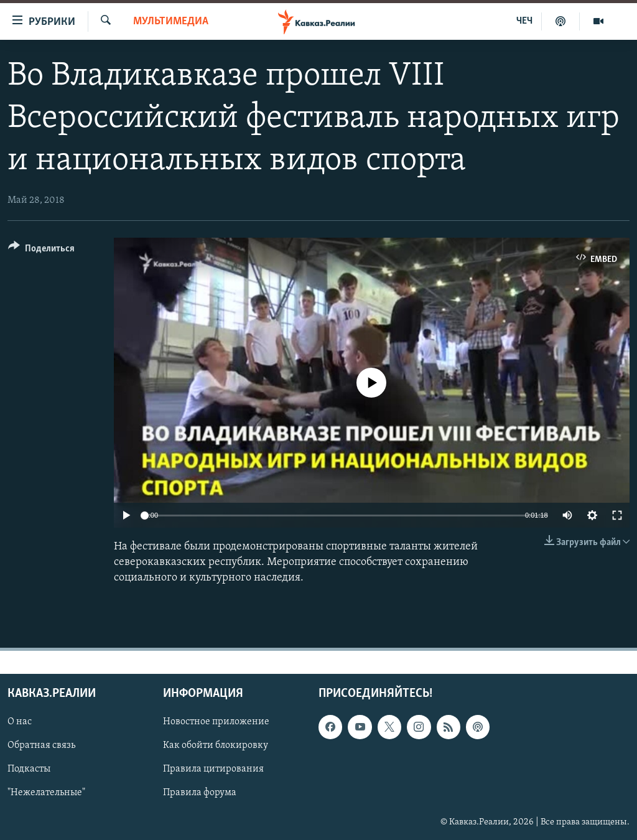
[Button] (41, 250)
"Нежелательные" (46, 793)
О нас (20, 722)
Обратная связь (41, 745)
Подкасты (29, 769)
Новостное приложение (216, 722)
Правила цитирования (213, 769)
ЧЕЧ (524, 21)
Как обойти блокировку (216, 745)
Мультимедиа (171, 21)
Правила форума (200, 793)
